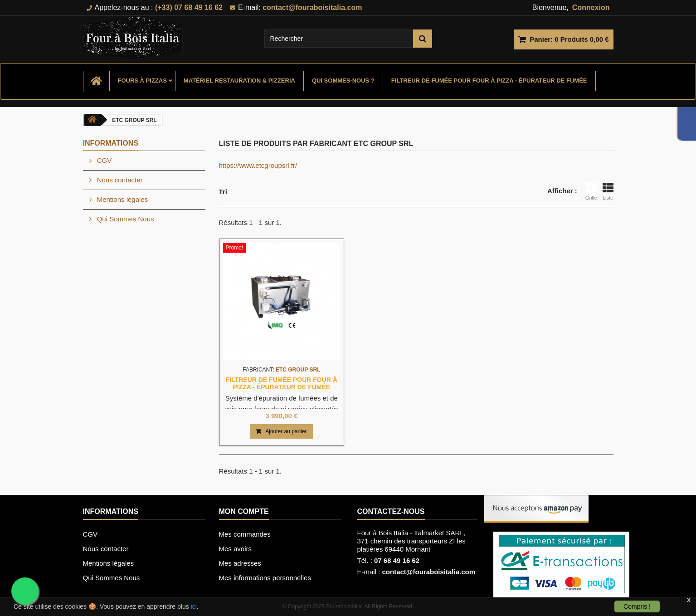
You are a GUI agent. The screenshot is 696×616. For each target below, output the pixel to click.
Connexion (591, 7)
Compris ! (637, 606)
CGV (104, 160)
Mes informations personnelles (265, 578)
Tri (223, 192)
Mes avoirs (236, 549)
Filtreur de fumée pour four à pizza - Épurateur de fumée (489, 81)
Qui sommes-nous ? (343, 81)
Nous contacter (119, 180)
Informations (111, 143)
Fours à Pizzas (142, 81)
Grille (591, 191)
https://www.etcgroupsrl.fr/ (258, 165)
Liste (608, 191)
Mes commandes (245, 534)
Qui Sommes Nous (125, 219)
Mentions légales (122, 199)
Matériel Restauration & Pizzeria (239, 81)
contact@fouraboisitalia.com (429, 572)
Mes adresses (240, 563)
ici (194, 606)
